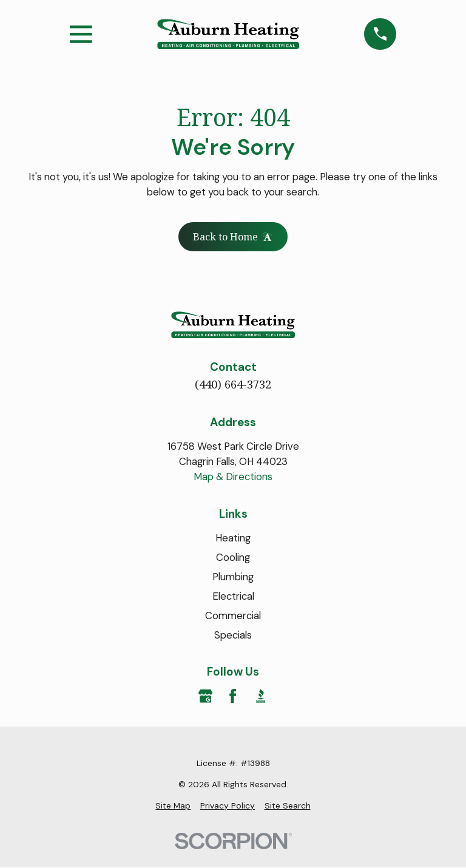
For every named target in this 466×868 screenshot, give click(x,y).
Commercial (233, 616)
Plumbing (233, 577)
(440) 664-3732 (233, 385)
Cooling (233, 558)
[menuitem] (173, 806)
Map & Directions (233, 478)
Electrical (233, 597)
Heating (233, 539)
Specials (233, 636)
